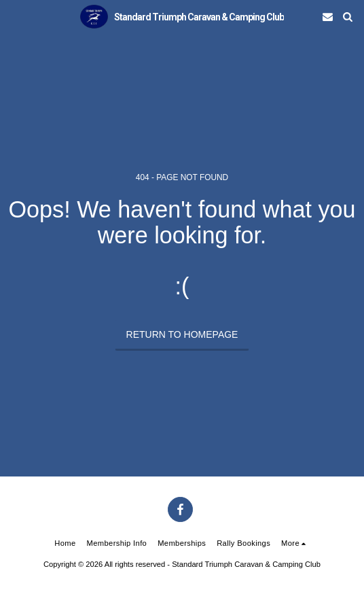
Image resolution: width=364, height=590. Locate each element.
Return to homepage (182, 334)
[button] (15, 16)
